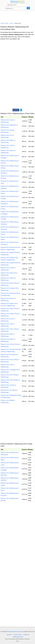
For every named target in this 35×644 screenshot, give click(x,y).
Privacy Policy (18, 635)
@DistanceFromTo (18, 637)
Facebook (16, 110)
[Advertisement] (17, 16)
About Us (10, 635)
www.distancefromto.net (14, 632)
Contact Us (26, 635)
